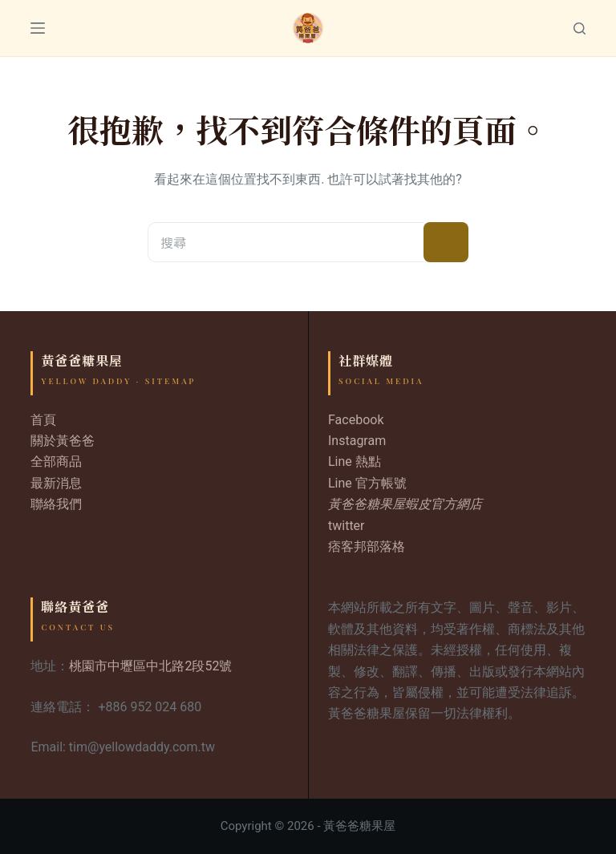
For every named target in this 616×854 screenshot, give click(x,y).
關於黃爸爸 (63, 441)
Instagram (357, 441)
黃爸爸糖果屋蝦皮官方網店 (405, 504)
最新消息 (56, 483)
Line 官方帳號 (367, 483)
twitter (346, 526)
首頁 (43, 420)
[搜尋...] (286, 242)
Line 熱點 (355, 461)
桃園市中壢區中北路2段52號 (150, 666)
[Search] (580, 28)
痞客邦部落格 (367, 546)
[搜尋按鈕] (446, 242)
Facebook (356, 420)
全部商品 (56, 461)
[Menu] (38, 28)
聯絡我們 (56, 504)
